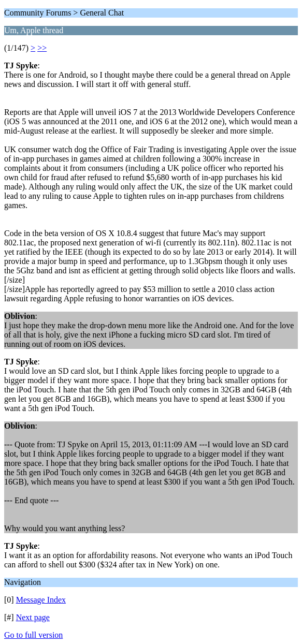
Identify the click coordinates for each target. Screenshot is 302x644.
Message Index (41, 600)
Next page (33, 617)
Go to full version (33, 635)
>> (42, 48)
